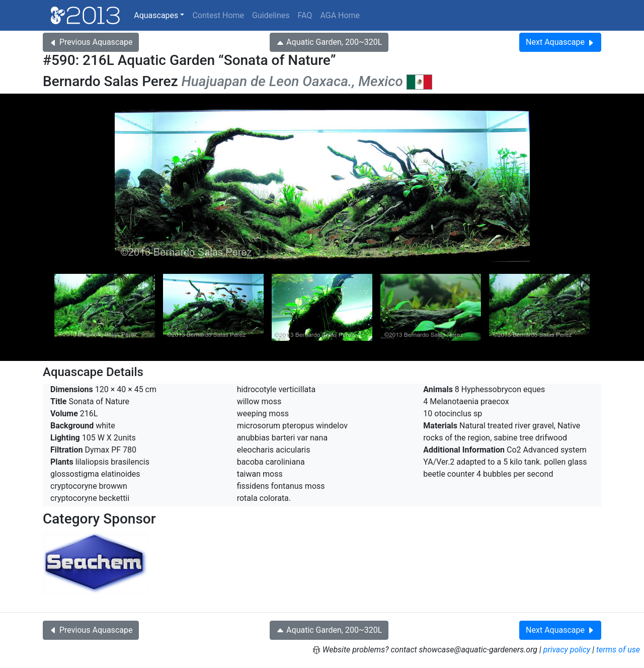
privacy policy (567, 650)
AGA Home (340, 15)
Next (560, 42)
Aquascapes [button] (156, 15)
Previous (91, 42)
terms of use (618, 650)
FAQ (305, 15)
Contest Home (218, 15)
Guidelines (271, 15)
